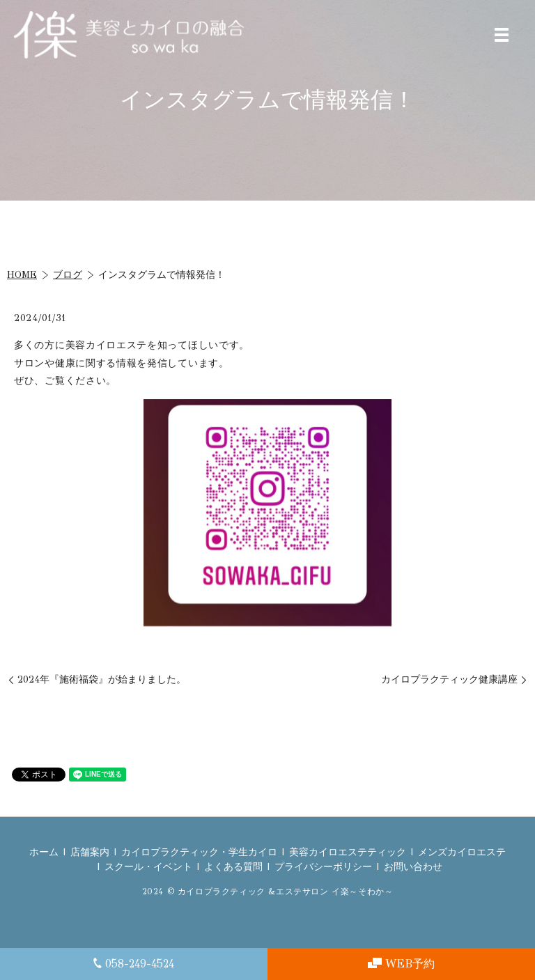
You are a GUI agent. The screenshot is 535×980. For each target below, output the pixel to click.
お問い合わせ (413, 867)
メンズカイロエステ (462, 852)
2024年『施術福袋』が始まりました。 (102, 679)
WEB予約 (401, 964)
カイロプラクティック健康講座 (449, 679)
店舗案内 (90, 852)
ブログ (68, 275)
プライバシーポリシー (323, 867)
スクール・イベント (148, 867)
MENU (502, 35)
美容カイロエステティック (348, 852)
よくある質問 (233, 867)
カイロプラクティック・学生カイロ (199, 852)
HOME (22, 275)
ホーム (44, 852)
